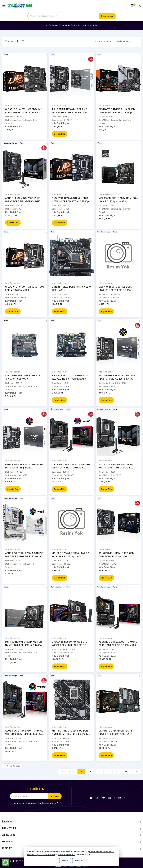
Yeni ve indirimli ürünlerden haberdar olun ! (36, 806)
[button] (9, 42)
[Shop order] (127, 41)
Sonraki (127, 774)
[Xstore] (19, 5)
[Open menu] (5, 6)
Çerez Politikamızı (67, 854)
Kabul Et (79, 861)
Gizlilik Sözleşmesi (46, 854)
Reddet (65, 861)
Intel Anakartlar (13, 106)
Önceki (72, 774)
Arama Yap (108, 16)
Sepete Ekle (60, 134)
